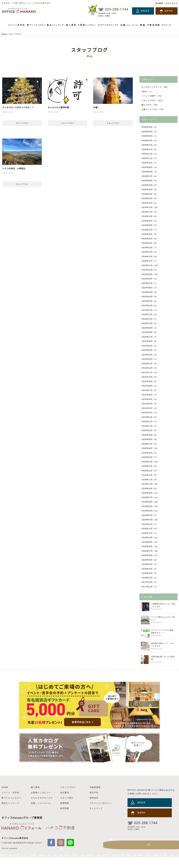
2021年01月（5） (150, 417)
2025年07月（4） (150, 176)
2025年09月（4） (150, 167)
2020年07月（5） (150, 444)
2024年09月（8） (150, 221)
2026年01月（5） (150, 149)
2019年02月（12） (151, 520)
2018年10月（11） (151, 537)
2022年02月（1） (150, 359)
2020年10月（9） (150, 430)
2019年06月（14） (151, 502)
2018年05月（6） (150, 560)
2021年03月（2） (150, 408)
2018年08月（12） (151, 546)
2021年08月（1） (150, 386)
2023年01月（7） (150, 310)
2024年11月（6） (150, 212)
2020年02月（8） (150, 466)
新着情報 (65, 814)
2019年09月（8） (150, 488)
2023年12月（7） (150, 261)
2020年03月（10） (151, 462)
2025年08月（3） (150, 172)
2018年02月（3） (150, 573)
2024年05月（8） (150, 239)
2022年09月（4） (150, 328)
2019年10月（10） (151, 484)
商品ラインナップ (10, 814)
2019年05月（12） (151, 506)
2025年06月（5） (150, 181)
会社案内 (159, 3)
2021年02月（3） (150, 413)
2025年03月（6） (150, 194)
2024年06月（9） (150, 234)
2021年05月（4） (150, 399)
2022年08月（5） (150, 332)
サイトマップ (172, 3)
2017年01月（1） (150, 587)
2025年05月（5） (150, 185)
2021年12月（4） (150, 368)
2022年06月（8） (150, 341)
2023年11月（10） (151, 265)
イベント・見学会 (10, 803)
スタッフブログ (68, 798)
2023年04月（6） (150, 297)
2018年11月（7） (150, 533)
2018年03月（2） (150, 569)
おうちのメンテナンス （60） (155, 87)
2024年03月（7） (150, 248)
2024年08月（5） (150, 225)
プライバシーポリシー (101, 814)
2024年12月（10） (151, 207)
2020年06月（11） (151, 448)
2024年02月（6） (150, 252)
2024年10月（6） (150, 216)
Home (4, 34)
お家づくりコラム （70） (153, 109)
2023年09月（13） (151, 274)
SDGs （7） (147, 91)
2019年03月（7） (150, 515)
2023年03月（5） (150, 301)
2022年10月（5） (150, 323)
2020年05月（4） (150, 453)
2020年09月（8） (150, 435)
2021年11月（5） (150, 372)
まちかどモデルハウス (42, 808)
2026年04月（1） (150, 136)
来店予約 (94, 803)
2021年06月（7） (150, 395)
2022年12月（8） (150, 314)
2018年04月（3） (150, 564)
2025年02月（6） (150, 198)
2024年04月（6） (150, 243)
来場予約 (169, 11)
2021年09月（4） (150, 381)
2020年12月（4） (150, 421)
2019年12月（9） (150, 475)
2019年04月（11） (151, 511)
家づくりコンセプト (11, 808)
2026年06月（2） (150, 127)
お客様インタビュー (41, 803)
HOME (5, 798)
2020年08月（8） (150, 439)
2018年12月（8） (150, 529)
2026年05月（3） (150, 132)
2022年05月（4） (150, 346)
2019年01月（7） (150, 524)
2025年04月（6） (150, 190)
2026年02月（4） (150, 145)
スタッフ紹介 (67, 808)
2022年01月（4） (150, 364)
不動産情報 (95, 798)
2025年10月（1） (150, 163)
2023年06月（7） (150, 288)
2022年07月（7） (150, 337)
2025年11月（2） (150, 158)
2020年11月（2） (150, 426)
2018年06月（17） (151, 555)
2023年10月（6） (150, 270)
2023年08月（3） (150, 279)
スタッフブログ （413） (153, 100)
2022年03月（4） (150, 355)
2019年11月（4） (150, 480)
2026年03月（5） (150, 140)
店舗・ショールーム (41, 814)
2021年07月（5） (150, 390)
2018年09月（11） (151, 542)
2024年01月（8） (150, 256)
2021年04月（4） (150, 404)
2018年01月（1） (150, 578)
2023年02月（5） (150, 305)
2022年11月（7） (150, 319)
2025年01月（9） (150, 203)
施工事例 (35, 798)
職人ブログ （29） (150, 105)
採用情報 (65, 819)
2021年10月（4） (150, 377)
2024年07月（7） (150, 230)
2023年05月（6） (150, 292)
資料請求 (145, 11)
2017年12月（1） (150, 582)
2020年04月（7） (150, 457)
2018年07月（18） (151, 551)
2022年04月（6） (150, 350)
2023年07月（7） (150, 283)
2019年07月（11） (151, 497)
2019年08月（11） (151, 493)
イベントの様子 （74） (152, 96)
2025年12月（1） (150, 154)
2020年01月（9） (150, 471)
